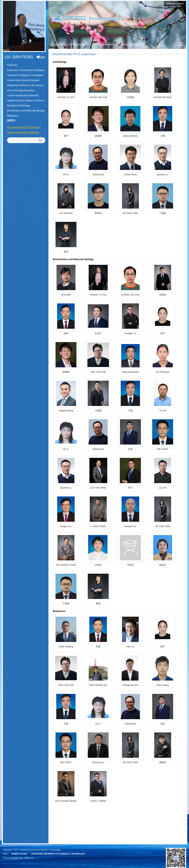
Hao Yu (130, 646)
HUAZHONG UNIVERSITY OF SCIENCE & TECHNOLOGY (58, 854)
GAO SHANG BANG (66, 801)
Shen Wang (163, 685)
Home (57, 44)
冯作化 (130, 565)
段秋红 (163, 565)
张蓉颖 (130, 97)
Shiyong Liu (98, 762)
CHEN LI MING (98, 801)
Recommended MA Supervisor (23, 132)
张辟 (66, 333)
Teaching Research (104, 44)
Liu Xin (163, 488)
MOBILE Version (19, 854)
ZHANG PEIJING (163, 97)
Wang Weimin (130, 136)
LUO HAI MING (98, 488)
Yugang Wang (66, 410)
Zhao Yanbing (66, 646)
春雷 (66, 252)
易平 (66, 136)
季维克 (98, 213)
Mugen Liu (66, 526)
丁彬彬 (163, 213)
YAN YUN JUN (98, 372)
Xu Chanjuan (163, 372)
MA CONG (163, 449)
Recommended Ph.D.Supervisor (24, 127)
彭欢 (130, 449)
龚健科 (163, 762)
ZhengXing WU (130, 685)
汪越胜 (98, 410)
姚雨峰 (98, 136)
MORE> (11, 120)
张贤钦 (163, 295)
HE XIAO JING (130, 213)
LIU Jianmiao (66, 213)
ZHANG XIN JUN (98, 97)
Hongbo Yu (130, 333)
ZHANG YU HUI (66, 97)
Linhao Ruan (130, 174)
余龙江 (98, 333)
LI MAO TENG (98, 526)
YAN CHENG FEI (98, 685)
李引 (130, 488)
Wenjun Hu (130, 526)
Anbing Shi (98, 174)
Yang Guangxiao (130, 372)
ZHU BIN (66, 295)
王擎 (163, 136)
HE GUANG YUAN (66, 565)
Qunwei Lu (163, 174)
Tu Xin (163, 410)
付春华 (98, 565)
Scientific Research (77, 44)
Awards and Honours (132, 44)
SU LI (66, 174)
